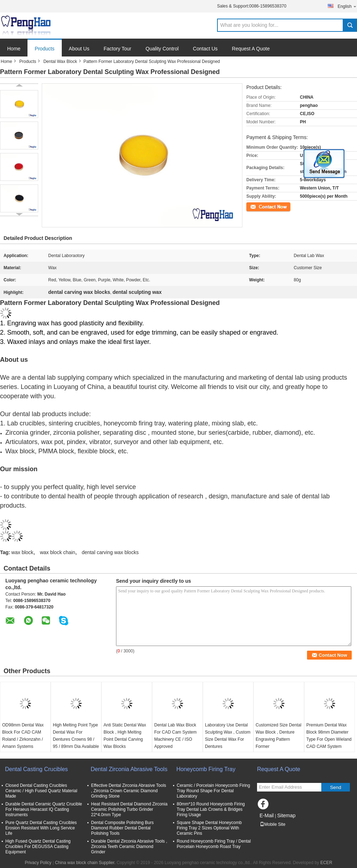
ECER (326, 863)
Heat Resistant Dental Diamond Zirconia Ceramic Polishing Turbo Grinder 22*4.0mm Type (129, 809)
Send (335, 787)
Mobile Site (273, 824)
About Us (79, 49)
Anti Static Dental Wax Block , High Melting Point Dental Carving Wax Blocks (125, 736)
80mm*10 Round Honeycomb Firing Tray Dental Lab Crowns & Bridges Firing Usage (211, 809)
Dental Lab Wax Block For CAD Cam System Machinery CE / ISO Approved (175, 736)
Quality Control (162, 49)
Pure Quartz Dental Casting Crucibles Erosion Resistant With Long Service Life (41, 828)
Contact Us (205, 49)
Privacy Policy (38, 863)
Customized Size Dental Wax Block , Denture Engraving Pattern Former (278, 736)
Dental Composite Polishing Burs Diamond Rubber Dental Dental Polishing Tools (122, 828)
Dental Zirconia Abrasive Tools (129, 769)
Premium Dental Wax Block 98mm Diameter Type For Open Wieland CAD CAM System (329, 736)
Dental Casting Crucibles (36, 769)
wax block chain (58, 552)
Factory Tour (117, 49)
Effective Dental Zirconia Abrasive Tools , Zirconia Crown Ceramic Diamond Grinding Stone (129, 791)
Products (44, 49)
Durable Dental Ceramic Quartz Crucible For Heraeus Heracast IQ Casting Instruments (44, 809)
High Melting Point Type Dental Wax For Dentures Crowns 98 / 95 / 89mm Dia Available (76, 736)
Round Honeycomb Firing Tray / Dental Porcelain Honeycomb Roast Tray (214, 844)
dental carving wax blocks (110, 552)
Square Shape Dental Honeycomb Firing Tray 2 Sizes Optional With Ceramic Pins (209, 828)
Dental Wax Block (60, 61)
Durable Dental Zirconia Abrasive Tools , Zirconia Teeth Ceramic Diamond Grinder (129, 847)
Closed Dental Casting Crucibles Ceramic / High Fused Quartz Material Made (41, 791)
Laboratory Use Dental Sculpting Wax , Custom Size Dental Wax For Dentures (228, 736)
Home (14, 49)
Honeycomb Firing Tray (206, 769)
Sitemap (286, 815)
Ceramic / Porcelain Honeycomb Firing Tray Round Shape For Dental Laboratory (213, 791)
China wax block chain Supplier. (86, 863)
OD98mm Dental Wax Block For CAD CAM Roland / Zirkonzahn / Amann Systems (23, 736)
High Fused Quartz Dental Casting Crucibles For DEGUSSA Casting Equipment (38, 847)
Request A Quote (251, 49)
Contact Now (259, 206)
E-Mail (267, 815)
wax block (22, 552)
